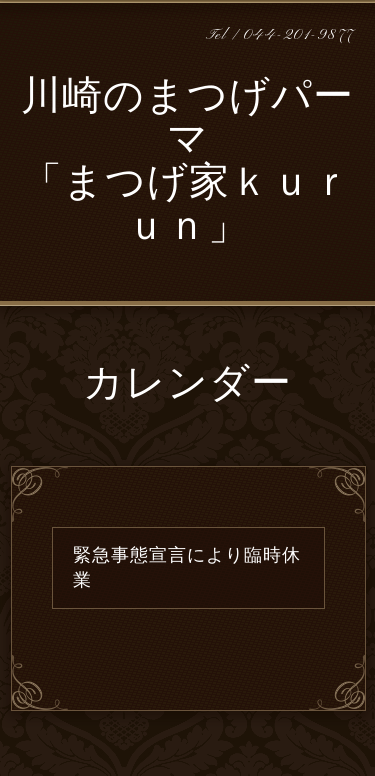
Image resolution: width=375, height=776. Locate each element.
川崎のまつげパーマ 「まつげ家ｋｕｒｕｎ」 (187, 164)
